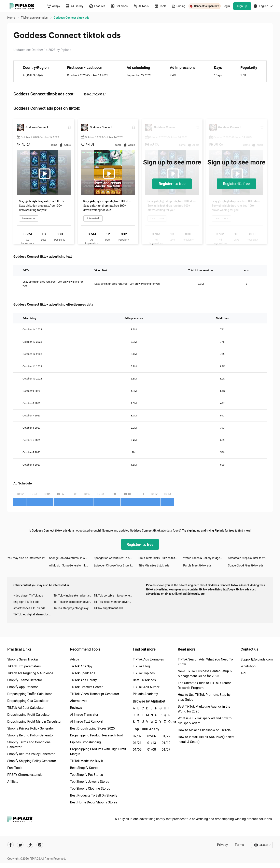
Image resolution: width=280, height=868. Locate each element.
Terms (239, 845)
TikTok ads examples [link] (35, 18)
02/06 (152, 736)
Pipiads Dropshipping (85, 742)
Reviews (76, 708)
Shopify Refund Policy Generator (31, 735)
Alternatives (79, 701)
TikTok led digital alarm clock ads (33, 614)
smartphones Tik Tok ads (29, 608)
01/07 (166, 750)
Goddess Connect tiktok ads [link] (71, 18)
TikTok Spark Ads (83, 673)
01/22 (166, 736)
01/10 (166, 743)
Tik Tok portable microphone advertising (114, 596)
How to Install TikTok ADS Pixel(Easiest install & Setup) (206, 739)
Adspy (74, 659)
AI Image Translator (84, 715)
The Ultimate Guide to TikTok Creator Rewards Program (204, 685)
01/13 (152, 743)
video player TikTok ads (28, 596)
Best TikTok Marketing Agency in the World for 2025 (204, 709)
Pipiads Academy (145, 694)
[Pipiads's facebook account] (11, 845)
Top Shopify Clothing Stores (90, 789)
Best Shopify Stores (84, 768)
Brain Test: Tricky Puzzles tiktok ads (161, 558)
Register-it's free (172, 184)
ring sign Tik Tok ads (26, 602)
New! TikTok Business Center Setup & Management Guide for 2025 (205, 674)
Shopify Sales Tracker (23, 659)
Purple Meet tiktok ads (197, 565)
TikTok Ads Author (146, 687)
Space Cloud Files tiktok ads (246, 565)
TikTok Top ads (144, 673)
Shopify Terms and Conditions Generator (29, 745)
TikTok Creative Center (86, 687)
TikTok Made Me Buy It (86, 761)
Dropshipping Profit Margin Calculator (34, 722)
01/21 (137, 743)
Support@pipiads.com (257, 659)
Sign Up (242, 6)
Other (168, 722)
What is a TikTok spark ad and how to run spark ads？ (205, 721)
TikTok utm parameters (24, 666)
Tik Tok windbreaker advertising (74, 596)
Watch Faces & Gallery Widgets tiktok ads (206, 558)
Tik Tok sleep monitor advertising (114, 602)
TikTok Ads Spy (81, 666)
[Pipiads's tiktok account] (30, 845)
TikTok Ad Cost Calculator (26, 708)
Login (227, 6)
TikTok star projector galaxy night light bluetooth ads (74, 608)
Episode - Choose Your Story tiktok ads (116, 565)
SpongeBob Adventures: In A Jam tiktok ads (71, 558)
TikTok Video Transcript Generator (95, 694)
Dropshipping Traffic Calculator (30, 694)
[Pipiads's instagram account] (40, 845)
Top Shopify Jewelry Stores (90, 782)
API (243, 673)
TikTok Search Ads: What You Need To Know (205, 662)
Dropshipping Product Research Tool (96, 735)
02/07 (137, 736)
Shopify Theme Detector (25, 680)
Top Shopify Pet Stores (86, 775)
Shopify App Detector (23, 687)
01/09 (137, 750)
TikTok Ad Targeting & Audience (30, 673)
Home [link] (11, 18)
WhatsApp (248, 666)
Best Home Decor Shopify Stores (94, 802)
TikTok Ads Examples (148, 659)
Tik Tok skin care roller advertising (74, 602)
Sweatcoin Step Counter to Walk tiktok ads (250, 558)
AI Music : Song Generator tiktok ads (71, 565)
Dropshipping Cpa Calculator (28, 701)
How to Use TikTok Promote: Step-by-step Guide (205, 697)
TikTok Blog (141, 666)
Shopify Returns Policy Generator (31, 754)
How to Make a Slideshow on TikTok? (205, 730)
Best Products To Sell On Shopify (94, 795)
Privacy (222, 845)
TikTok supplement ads (108, 608)
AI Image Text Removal (87, 722)
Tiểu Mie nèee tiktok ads (154, 565)
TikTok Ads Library (83, 680)
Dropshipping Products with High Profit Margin (98, 752)
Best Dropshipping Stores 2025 (92, 728)
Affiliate (13, 782)
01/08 (152, 750)
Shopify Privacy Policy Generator (31, 728)
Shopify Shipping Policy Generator (32, 761)
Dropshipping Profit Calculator (29, 715)
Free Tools (15, 768)
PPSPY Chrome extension (26, 775)
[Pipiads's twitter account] (20, 845)
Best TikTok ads (144, 680)
